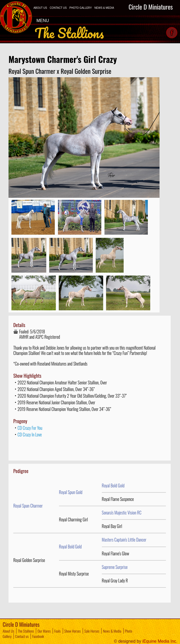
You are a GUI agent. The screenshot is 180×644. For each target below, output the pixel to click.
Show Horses (73, 631)
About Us (8, 631)
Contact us (22, 636)
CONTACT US (58, 8)
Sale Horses (92, 631)
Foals (57, 631)
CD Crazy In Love (30, 435)
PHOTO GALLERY (81, 8)
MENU (46, 20)
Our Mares (44, 631)
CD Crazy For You (30, 428)
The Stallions (26, 631)
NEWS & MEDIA (104, 8)
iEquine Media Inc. (160, 641)
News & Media (112, 631)
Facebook (38, 636)
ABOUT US (40, 8)
